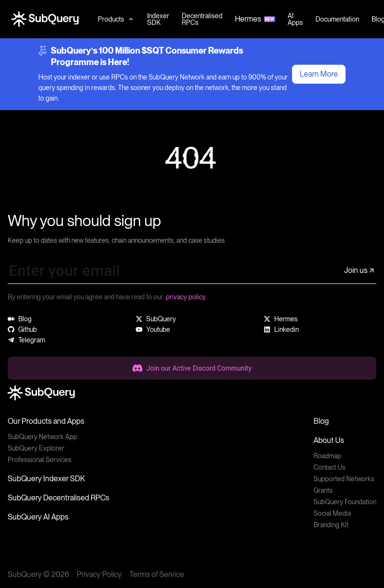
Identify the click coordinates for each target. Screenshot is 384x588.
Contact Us (330, 467)
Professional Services (40, 460)
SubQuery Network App (42, 437)
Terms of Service (157, 574)
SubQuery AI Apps (38, 517)
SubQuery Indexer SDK (46, 479)
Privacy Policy (99, 574)
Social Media (332, 513)
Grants (323, 490)
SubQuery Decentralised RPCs (58, 498)
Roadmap (327, 456)
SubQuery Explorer (36, 448)
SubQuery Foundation (345, 502)
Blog (321, 421)
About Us (329, 440)
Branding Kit (331, 525)
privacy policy (186, 297)
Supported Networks (344, 479)
